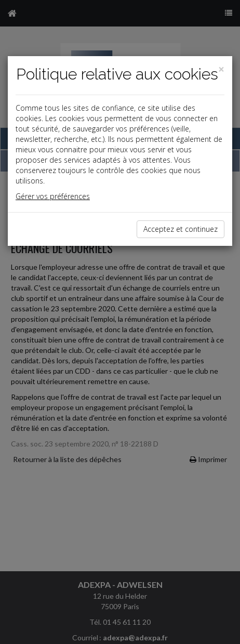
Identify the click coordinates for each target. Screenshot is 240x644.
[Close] (221, 69)
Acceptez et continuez (181, 229)
